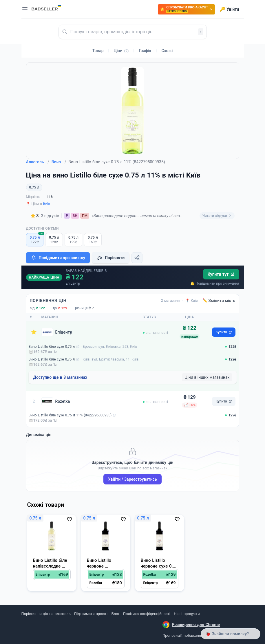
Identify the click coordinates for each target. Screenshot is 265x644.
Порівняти (111, 258)
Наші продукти (187, 614)
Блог (116, 614)
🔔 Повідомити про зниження (215, 283)
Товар (98, 51)
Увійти (229, 9)
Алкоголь (38, 162)
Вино (59, 162)
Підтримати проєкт (91, 614)
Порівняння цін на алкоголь (46, 614)
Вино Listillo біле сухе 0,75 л (52, 347)
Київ (47, 204)
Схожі (167, 51)
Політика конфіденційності (147, 614)
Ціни (121, 51)
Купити (224, 332)
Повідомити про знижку (58, 258)
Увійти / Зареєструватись (132, 479)
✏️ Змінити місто (219, 301)
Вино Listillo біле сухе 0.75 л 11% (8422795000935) (70, 415)
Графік (145, 51)
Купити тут (221, 274)
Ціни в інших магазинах (207, 377)
